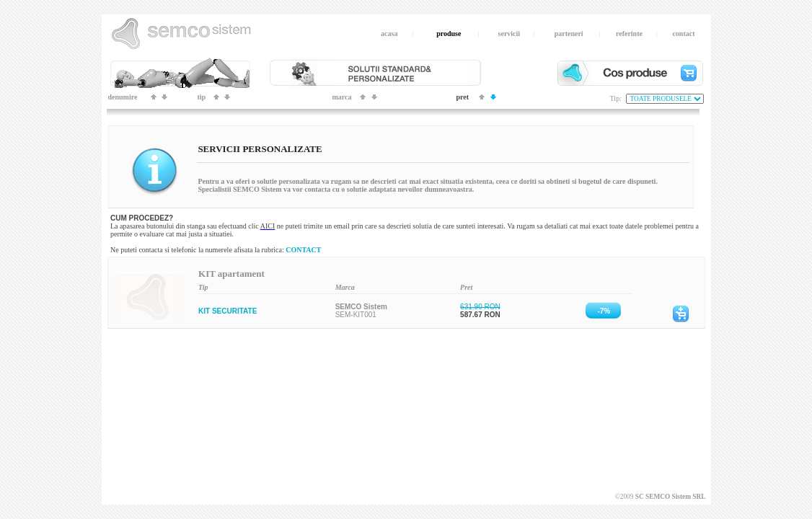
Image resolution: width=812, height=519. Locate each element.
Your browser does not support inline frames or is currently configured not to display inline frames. (406, 308)
